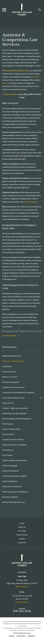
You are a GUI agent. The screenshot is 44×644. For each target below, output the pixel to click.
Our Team (22, 531)
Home (22, 523)
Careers (22, 539)
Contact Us (22, 542)
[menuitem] (22, 356)
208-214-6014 (22, 611)
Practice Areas (22, 535)
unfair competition (31, 202)
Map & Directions (22, 586)
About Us (22, 527)
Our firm (35, 77)
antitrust (6, 83)
